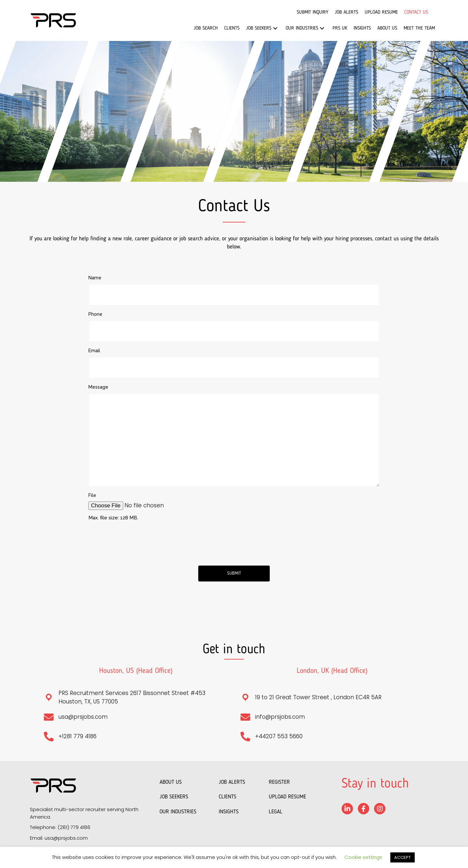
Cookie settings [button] (363, 857)
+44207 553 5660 (279, 733)
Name (95, 278)
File (92, 492)
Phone (95, 313)
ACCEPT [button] (403, 857)
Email (94, 348)
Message (98, 383)
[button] (275, 28)
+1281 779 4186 (78, 733)
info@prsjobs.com (280, 714)
